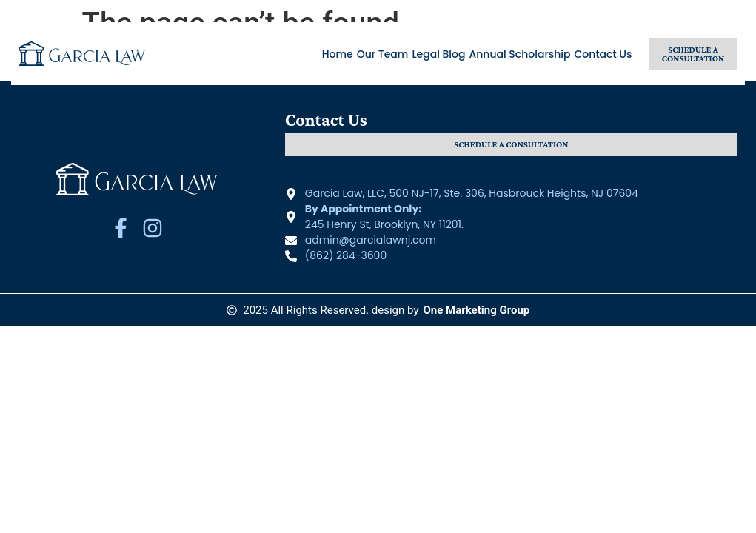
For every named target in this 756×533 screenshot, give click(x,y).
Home (338, 54)
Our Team (383, 54)
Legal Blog (438, 54)
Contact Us (603, 54)
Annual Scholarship (520, 54)
